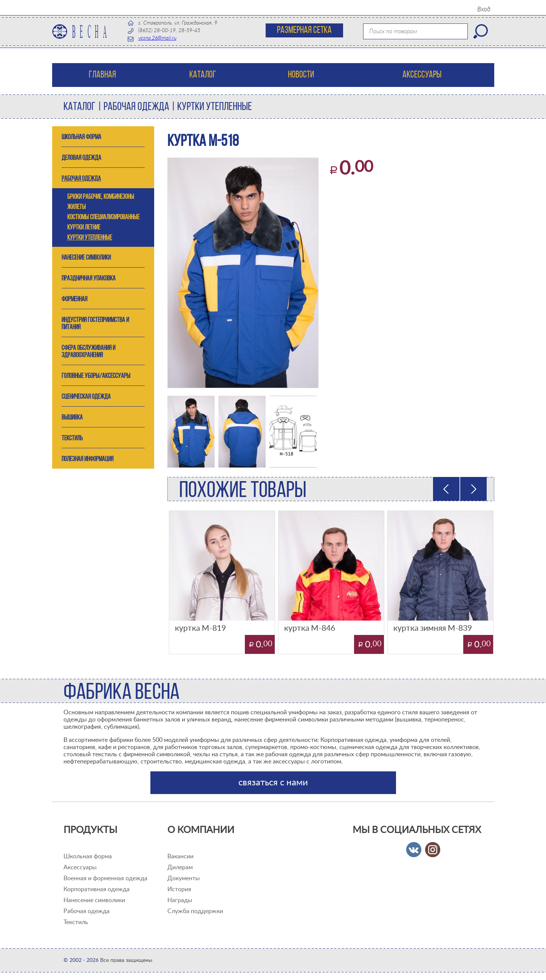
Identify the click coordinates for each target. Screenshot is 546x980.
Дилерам (180, 867)
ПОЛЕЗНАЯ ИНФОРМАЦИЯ (87, 459)
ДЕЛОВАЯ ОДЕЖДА (81, 158)
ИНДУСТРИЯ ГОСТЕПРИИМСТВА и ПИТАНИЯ (95, 324)
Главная (102, 75)
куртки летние (84, 228)
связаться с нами (273, 783)
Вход (484, 9)
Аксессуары (422, 75)
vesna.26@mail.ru (157, 38)
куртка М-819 (200, 628)
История (179, 889)
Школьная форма (88, 856)
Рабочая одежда (87, 911)
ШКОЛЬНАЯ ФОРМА (81, 137)
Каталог (203, 75)
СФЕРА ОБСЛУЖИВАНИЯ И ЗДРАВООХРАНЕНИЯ (88, 352)
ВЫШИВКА (72, 418)
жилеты (77, 207)
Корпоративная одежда (97, 889)
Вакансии (180, 856)
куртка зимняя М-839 (433, 628)
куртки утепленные (215, 107)
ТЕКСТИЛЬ (72, 439)
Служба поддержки (195, 911)
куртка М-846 (310, 628)
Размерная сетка (304, 30)
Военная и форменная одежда (105, 878)
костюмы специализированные (103, 218)
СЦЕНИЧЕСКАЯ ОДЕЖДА (86, 397)
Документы (184, 878)
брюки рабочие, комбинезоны (101, 197)
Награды (180, 900)
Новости (301, 75)
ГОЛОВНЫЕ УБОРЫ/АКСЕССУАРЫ (96, 376)
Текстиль (76, 922)
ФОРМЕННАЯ (74, 300)
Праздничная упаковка (89, 279)
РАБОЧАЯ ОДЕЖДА (136, 107)
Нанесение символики (86, 258)
